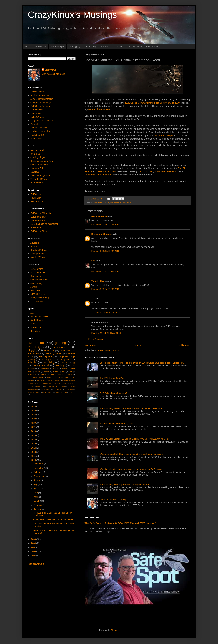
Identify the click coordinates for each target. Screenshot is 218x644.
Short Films (119, 47)
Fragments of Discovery (42, 121)
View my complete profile (54, 74)
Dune (33, 324)
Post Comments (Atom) (108, 350)
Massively (35, 290)
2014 (34, 448)
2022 (34, 423)
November (39, 468)
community (97, 203)
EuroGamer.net (38, 272)
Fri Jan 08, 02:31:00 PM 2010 (105, 271)
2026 (34, 406)
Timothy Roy (98, 281)
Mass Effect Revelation (166, 171)
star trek (69, 389)
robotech (57, 383)
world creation (48, 392)
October (38, 472)
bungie (43, 374)
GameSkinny (36, 283)
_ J (93, 299)
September (39, 476)
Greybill (34, 124)
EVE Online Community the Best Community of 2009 (152, 103)
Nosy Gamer (36, 139)
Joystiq (34, 287)
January (38, 509)
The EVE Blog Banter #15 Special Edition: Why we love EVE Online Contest (135, 439)
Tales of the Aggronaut (41, 175)
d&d (63, 386)
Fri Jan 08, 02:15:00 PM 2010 (105, 251)
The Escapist (37, 301)
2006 (34, 552)
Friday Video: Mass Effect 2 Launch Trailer (53, 519)
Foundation (36, 198)
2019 (34, 431)
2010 (34, 460)
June (36, 489)
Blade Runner (37, 320)
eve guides (65, 359)
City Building (91, 47)
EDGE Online (37, 269)
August (37, 480)
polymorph (47, 383)
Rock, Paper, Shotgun (41, 298)
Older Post (184, 345)
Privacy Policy (135, 47)
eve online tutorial (69, 380)
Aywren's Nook (37, 150)
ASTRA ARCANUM (40, 316)
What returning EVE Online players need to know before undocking (131, 454)
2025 (34, 411)
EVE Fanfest (36, 228)
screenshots (65, 351)
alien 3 (50, 377)
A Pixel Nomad (37, 92)
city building (48, 362)
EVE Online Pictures (40, 106)
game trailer (46, 389)
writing (55, 368)
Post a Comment (96, 339)
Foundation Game (36, 377)
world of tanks (61, 392)
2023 (34, 419)
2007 (34, 547)
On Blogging (75, 47)
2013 (34, 452)
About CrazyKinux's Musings (113, 500)
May (36, 493)
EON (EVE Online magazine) (44, 224)
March (37, 501)
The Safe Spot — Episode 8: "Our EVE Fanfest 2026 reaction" (121, 523)
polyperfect (58, 389)
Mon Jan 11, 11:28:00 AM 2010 (106, 333)
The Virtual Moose (39, 179)
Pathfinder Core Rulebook (98, 175)
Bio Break (35, 154)
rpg (74, 362)
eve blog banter (54, 353)
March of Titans (38, 257)
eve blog (60, 365)
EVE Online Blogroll (40, 231)
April (36, 497)
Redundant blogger (101, 234)
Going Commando (39, 165)
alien (70, 374)
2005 (34, 556)
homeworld (44, 368)
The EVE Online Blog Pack (112, 378)
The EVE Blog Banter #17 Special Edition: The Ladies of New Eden (131, 408)
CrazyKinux (51, 70)
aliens (55, 371)
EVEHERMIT (37, 113)
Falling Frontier (37, 254)
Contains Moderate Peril (42, 161)
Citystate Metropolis (40, 250)
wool (65, 383)
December (39, 464)
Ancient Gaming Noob (41, 95)
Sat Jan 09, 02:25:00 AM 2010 (106, 313)
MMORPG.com (38, 294)
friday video (49, 351)
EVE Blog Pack (38, 220)
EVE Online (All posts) (41, 213)
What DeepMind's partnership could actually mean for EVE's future (131, 469)
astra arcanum (54, 380)
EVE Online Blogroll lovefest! (113, 393)
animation (32, 362)
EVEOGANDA (37, 117)
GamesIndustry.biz (39, 280)
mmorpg (34, 347)
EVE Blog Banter (38, 217)
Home (28, 47)
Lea (93, 261)
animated (32, 374)
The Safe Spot (58, 47)
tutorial (38, 371)
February (38, 505)
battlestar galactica (51, 386)
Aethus (34, 246)
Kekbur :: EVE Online (40, 131)
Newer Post (91, 345)
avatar (65, 368)
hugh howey (35, 383)
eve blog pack (45, 356)
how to (63, 362)
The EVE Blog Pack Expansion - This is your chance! (125, 484)
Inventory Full (37, 168)
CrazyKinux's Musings (72, 15)
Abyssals (35, 243)
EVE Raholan (37, 110)
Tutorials (105, 47)
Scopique (35, 172)
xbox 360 (131, 203)
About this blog (153, 47)
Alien (33, 313)
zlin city (73, 392)
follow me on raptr (164, 135)
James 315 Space (39, 128)
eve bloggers (47, 359)
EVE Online (41, 47)
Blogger (115, 630)
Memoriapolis (37, 201)
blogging (33, 350)
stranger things (34, 392)
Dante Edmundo (100, 216)
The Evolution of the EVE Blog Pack (117, 424)
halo (63, 371)
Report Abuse (36, 564)
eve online (115, 203)
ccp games (63, 356)
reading (123, 203)
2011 (34, 456)
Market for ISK (37, 135)
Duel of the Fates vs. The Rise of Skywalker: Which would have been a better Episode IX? (142, 363)
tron (71, 371)
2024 (34, 415)
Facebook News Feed (100, 109)
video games (57, 374)
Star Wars (35, 331)
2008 (34, 543)
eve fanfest (33, 353)
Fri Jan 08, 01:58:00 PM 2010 (105, 225)
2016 (34, 439)
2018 (34, 435)
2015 (34, 444)
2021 (34, 427)
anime (39, 386)
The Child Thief (145, 171)
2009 (34, 539)
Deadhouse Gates (106, 171)
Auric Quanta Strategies (42, 99)
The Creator (41, 380)
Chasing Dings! (38, 157)
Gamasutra (36, 276)
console (106, 203)
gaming (60, 343)
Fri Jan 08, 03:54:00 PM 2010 (105, 289)
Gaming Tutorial (41, 365)
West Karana (37, 183)
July (36, 484)
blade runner (62, 377)
